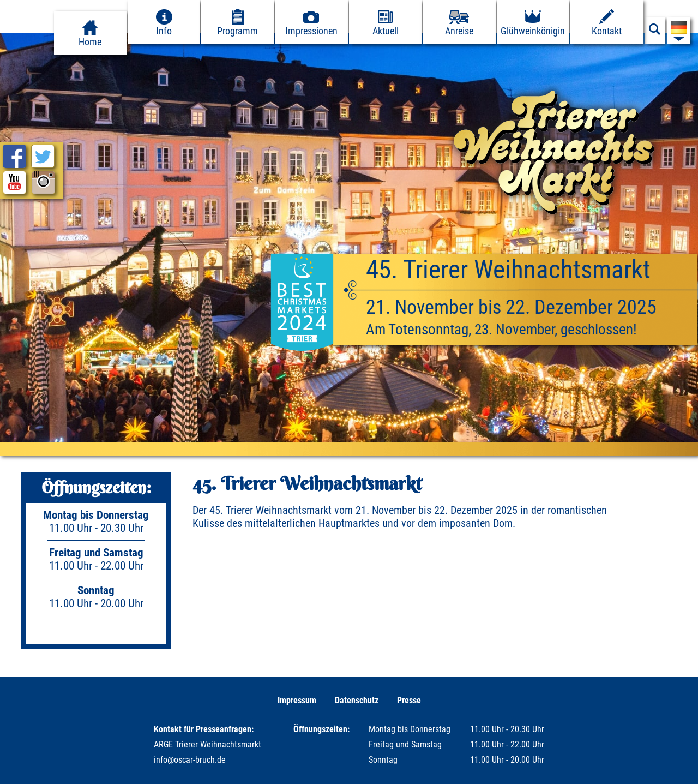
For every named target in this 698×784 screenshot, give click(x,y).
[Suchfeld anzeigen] (655, 32)
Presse (409, 700)
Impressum (297, 700)
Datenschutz (357, 700)
